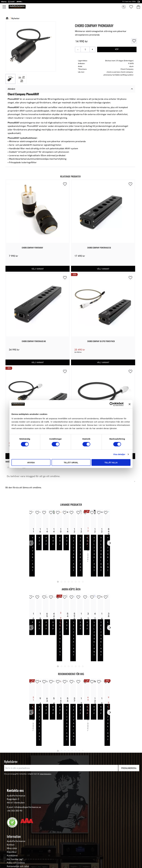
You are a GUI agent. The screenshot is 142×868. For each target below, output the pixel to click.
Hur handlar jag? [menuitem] (15, 809)
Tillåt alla (111, 462)
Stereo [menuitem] (10, 858)
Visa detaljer (119, 454)
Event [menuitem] (10, 862)
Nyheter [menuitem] (11, 829)
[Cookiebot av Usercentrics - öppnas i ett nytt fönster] (112, 404)
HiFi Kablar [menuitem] (12, 847)
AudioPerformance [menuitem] (16, 791)
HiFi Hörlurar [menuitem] (13, 844)
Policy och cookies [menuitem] (16, 813)
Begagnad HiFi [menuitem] (14, 854)
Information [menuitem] (14, 786)
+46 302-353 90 (15, 761)
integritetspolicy (45, 724)
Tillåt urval (71, 462)
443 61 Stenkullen (16, 752)
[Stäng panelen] (130, 404)
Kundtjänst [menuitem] (12, 805)
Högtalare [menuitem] (12, 836)
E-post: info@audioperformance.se (24, 757)
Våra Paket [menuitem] (12, 833)
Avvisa (31, 462)
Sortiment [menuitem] (13, 824)
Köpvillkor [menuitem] (12, 802)
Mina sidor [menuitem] (12, 798)
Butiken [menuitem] (11, 795)
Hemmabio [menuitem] (12, 851)
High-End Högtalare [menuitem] (16, 840)
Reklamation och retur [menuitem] (18, 816)
